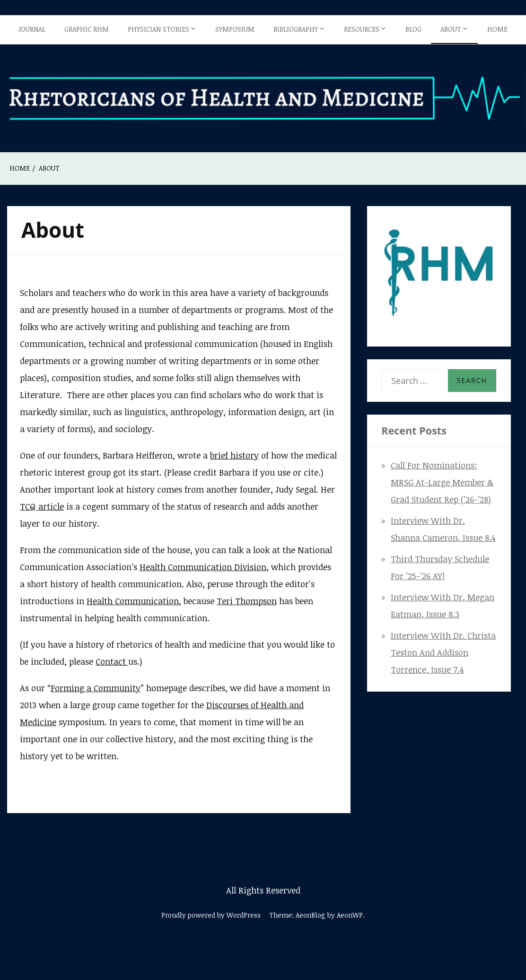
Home (497, 29)
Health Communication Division (203, 567)
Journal (32, 29)
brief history (234, 455)
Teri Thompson (247, 601)
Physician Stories (158, 29)
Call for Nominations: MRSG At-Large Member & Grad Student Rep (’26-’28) (442, 482)
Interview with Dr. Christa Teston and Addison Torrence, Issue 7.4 (443, 652)
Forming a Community (96, 688)
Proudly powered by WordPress (211, 915)
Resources (362, 29)
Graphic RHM (87, 29)
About (451, 29)
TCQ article (42, 506)
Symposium (235, 29)
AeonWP (350, 915)
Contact (112, 661)
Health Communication (133, 601)
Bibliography (296, 29)
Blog (413, 29)
